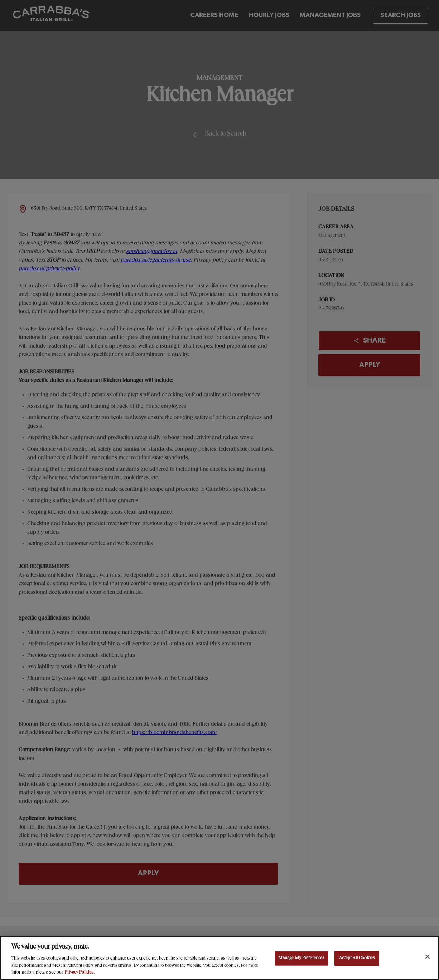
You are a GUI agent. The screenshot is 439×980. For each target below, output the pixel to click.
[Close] (428, 957)
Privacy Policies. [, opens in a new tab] (80, 973)
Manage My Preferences (302, 958)
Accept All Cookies (357, 958)
